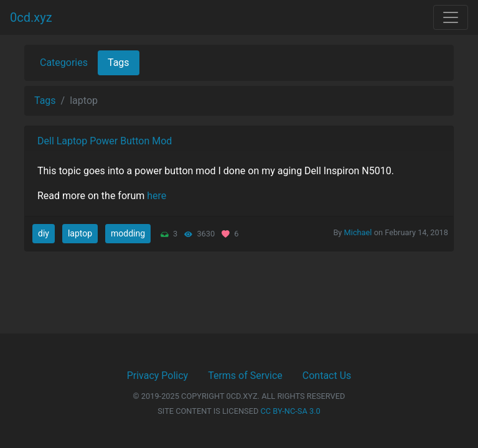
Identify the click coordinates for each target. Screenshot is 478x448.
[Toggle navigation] (451, 17)
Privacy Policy (158, 376)
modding (128, 233)
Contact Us (327, 376)
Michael (358, 232)
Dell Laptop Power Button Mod (105, 141)
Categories (64, 63)
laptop (80, 233)
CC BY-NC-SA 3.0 (291, 411)
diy (44, 233)
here (157, 196)
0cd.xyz (31, 17)
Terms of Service (245, 376)
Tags (119, 63)
